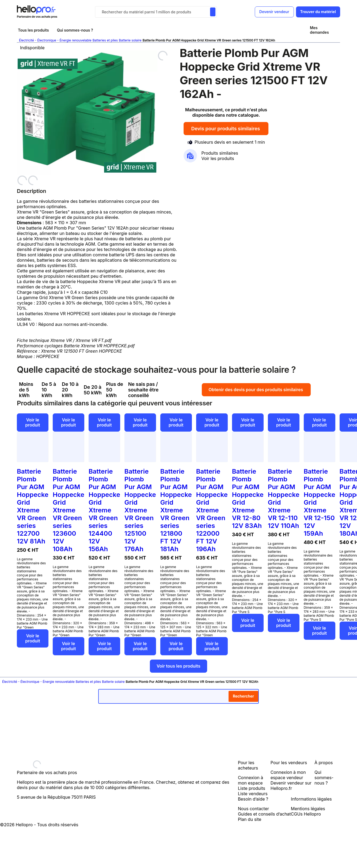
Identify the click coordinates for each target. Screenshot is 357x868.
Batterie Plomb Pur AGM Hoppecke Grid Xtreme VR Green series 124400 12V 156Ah (104, 510)
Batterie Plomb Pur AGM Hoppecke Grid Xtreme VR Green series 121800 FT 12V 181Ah (176, 510)
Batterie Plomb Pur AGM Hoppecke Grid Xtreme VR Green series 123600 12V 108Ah (69, 510)
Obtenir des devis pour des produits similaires (256, 390)
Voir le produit (33, 422)
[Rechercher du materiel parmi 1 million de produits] (213, 12)
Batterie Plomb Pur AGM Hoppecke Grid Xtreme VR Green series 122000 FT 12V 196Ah (212, 510)
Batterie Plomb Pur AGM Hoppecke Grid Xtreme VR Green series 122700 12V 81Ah (33, 506)
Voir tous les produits (178, 666)
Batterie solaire (130, 40)
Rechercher (243, 696)
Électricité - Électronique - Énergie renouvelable (55, 40)
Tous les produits (33, 30)
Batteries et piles (105, 40)
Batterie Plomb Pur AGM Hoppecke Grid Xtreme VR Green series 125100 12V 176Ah (140, 510)
